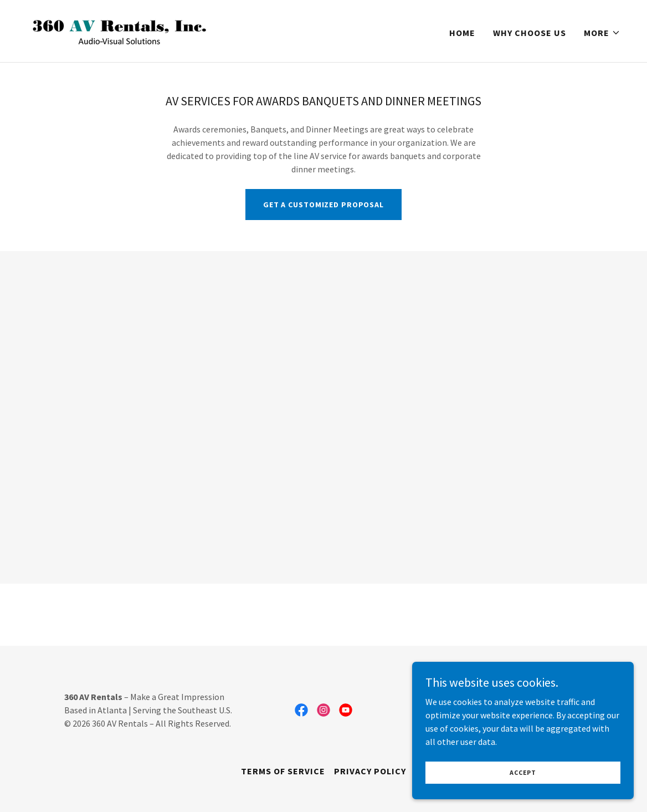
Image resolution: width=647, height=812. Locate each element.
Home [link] (462, 33)
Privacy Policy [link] (370, 771)
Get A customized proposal (323, 205)
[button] (602, 33)
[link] (128, 30)
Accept (523, 772)
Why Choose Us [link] (530, 33)
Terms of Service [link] (283, 771)
